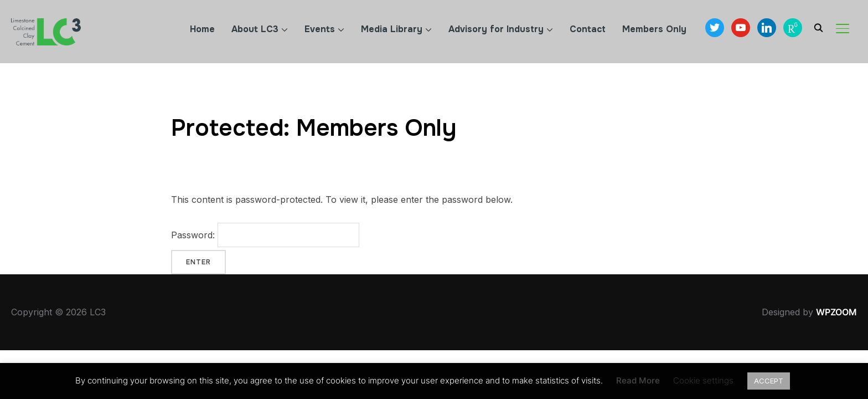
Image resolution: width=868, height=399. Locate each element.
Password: (265, 235)
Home (202, 29)
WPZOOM (836, 312)
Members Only (654, 29)
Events (320, 29)
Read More (638, 380)
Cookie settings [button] (703, 380)
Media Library (392, 29)
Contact (588, 29)
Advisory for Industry (496, 29)
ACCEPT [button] (769, 381)
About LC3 (255, 29)
